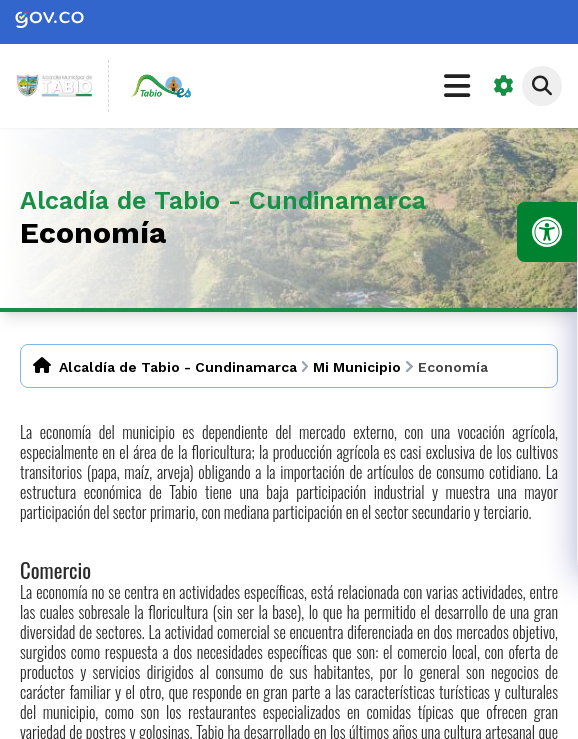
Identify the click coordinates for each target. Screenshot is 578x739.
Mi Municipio (357, 367)
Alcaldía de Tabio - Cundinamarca (178, 367)
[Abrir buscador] (542, 86)
